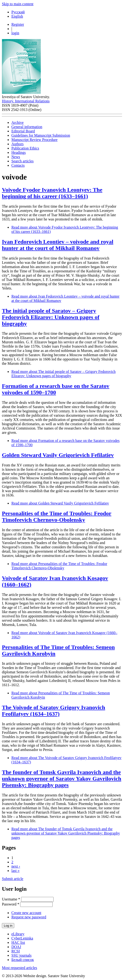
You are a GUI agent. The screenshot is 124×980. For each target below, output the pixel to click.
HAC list (18, 942)
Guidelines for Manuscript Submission (41, 135)
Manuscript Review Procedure (34, 140)
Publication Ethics (25, 148)
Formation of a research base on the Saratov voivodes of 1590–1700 (56, 389)
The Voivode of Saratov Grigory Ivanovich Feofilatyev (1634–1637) (53, 711)
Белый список (23, 960)
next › (16, 866)
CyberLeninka (22, 938)
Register (18, 24)
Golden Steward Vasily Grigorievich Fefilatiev (58, 455)
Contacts (18, 165)
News (16, 157)
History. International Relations (26, 101)
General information (27, 127)
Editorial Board (23, 131)
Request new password (29, 917)
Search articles (23, 161)
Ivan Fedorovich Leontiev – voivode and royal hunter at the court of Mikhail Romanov (58, 245)
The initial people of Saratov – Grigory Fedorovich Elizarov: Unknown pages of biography (51, 317)
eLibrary (18, 934)
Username (11, 899)
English (17, 16)
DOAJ (16, 947)
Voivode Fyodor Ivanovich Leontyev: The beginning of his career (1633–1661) (52, 193)
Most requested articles (19, 968)
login (15, 33)
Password (11, 904)
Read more (64, 374)
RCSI (16, 951)
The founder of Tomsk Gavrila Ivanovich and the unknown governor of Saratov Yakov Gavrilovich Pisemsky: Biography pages (62, 779)
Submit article (13, 879)
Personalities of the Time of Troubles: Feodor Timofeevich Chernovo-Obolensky (57, 517)
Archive (18, 122)
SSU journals (21, 955)
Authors (18, 144)
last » (15, 871)
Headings (18, 152)
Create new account (26, 913)
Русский (18, 12)
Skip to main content (18, 4)
